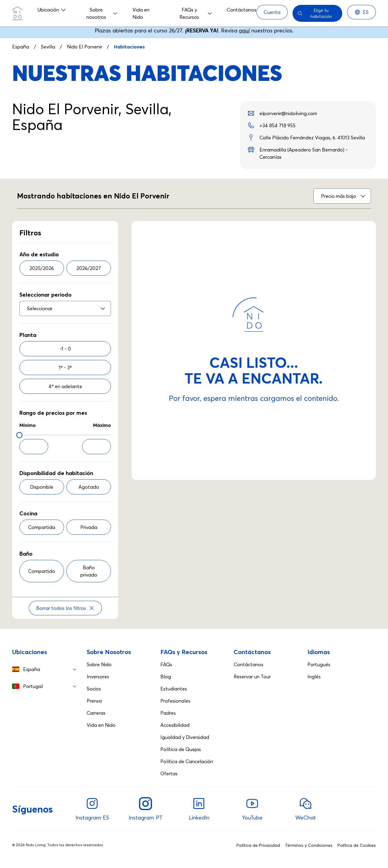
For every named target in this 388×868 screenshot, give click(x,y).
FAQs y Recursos (196, 13)
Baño (26, 554)
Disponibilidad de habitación (56, 473)
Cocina (28, 513)
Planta (28, 335)
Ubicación (52, 10)
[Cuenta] (272, 12)
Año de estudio (39, 254)
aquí (244, 30)
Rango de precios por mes (53, 413)
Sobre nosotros (102, 13)
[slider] (19, 435)
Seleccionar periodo (45, 295)
